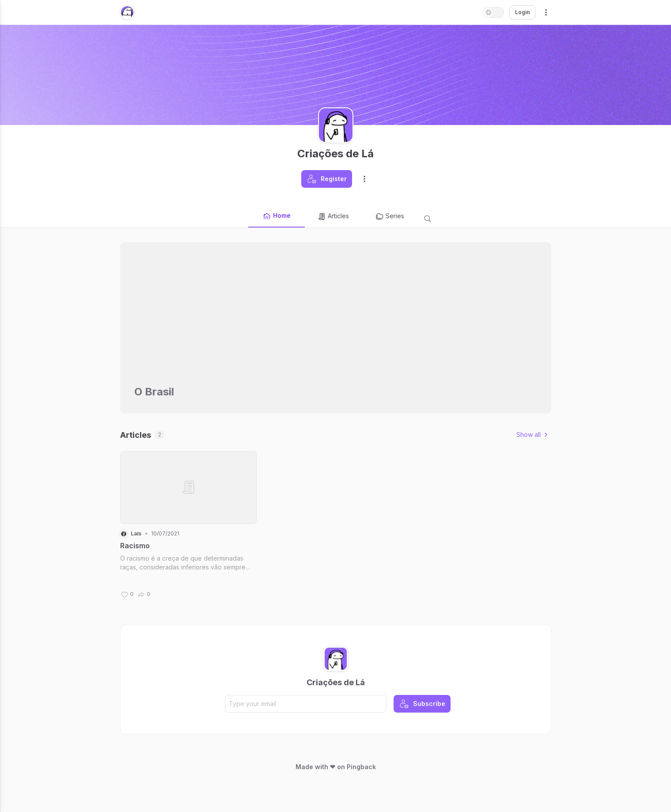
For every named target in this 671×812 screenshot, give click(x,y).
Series (390, 216)
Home (277, 216)
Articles (333, 216)
